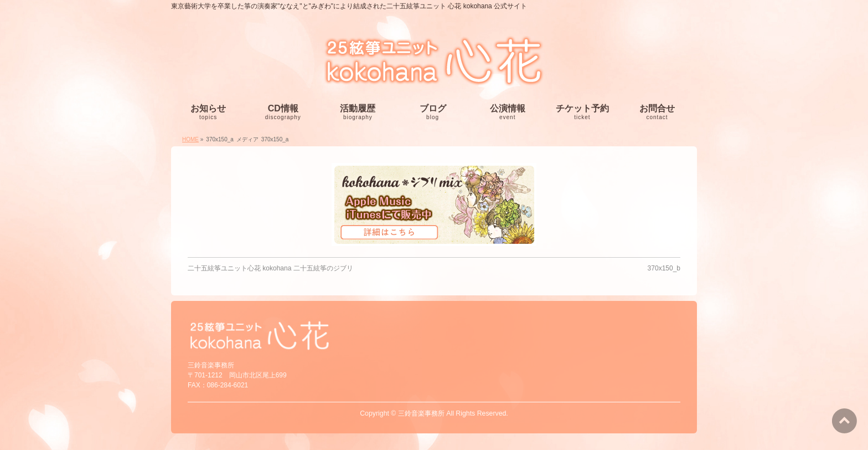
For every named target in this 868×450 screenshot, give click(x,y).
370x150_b (664, 268)
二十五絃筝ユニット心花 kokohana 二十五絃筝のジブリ (270, 268)
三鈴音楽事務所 (421, 413)
